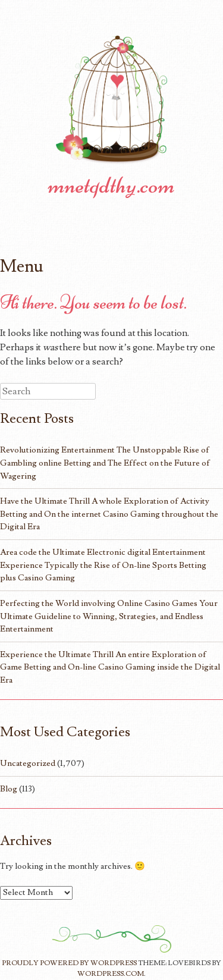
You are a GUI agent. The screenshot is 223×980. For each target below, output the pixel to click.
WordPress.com (111, 974)
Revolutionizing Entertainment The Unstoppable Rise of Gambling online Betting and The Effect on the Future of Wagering (105, 463)
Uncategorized (28, 763)
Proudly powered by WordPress (69, 963)
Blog (9, 789)
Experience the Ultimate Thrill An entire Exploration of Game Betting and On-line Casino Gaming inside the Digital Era (110, 667)
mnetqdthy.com (111, 185)
